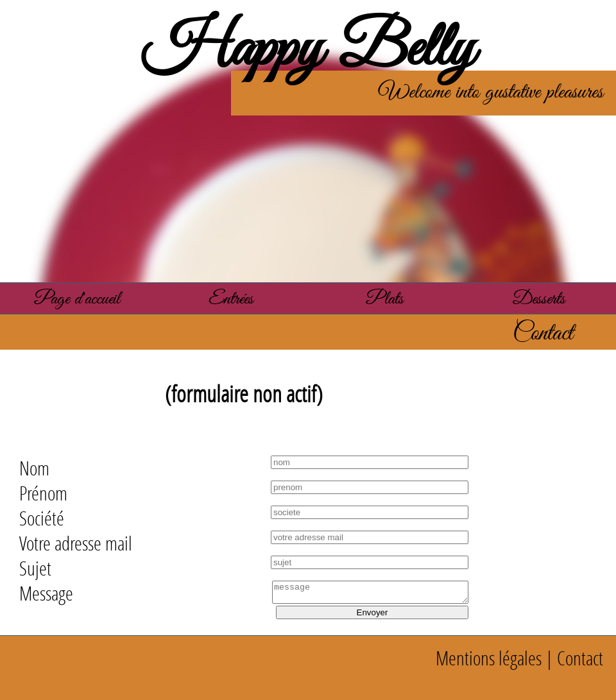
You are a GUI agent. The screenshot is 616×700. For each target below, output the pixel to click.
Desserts (539, 299)
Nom (34, 468)
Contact (580, 658)
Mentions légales (489, 658)
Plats (385, 299)
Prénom (43, 493)
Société (42, 518)
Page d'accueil (77, 299)
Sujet (35, 568)
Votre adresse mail (76, 543)
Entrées (231, 299)
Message (46, 593)
